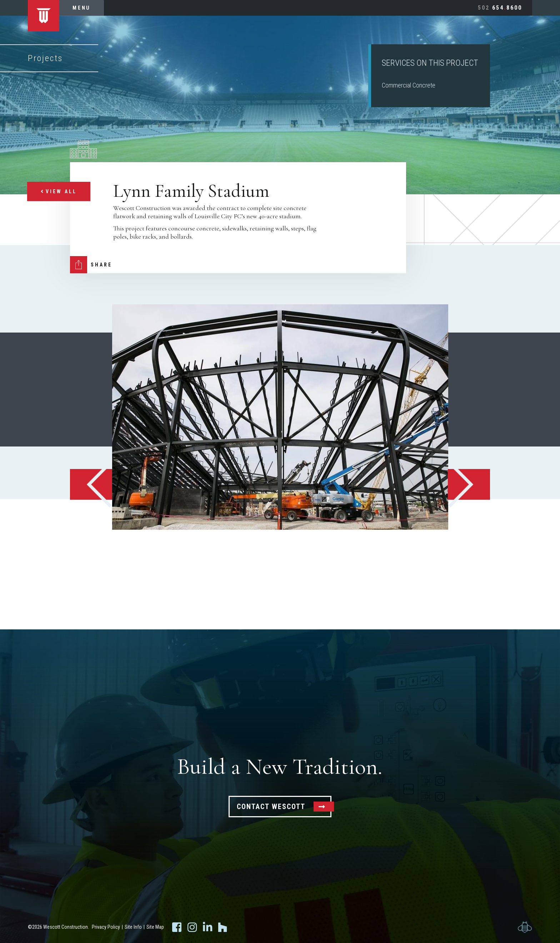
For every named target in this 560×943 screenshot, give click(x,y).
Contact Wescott (271, 807)
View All (59, 191)
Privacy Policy (106, 927)
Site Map (155, 927)
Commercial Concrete (409, 85)
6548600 (500, 8)
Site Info (133, 927)
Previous (91, 484)
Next (469, 484)
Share (101, 265)
